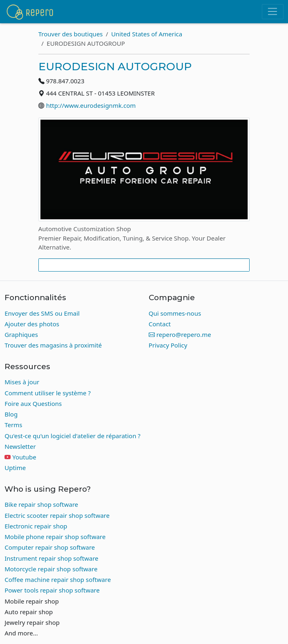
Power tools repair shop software (52, 590)
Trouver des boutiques (71, 34)
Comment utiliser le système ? (48, 393)
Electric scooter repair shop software (57, 515)
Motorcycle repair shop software (51, 569)
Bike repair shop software (41, 504)
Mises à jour (22, 382)
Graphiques (21, 334)
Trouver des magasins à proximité (53, 345)
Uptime (15, 468)
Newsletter (20, 446)
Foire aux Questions (33, 403)
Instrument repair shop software (51, 558)
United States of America (147, 34)
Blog (11, 414)
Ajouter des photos (32, 324)
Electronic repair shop (36, 526)
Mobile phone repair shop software (55, 537)
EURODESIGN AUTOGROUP (115, 67)
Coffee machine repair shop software (58, 579)
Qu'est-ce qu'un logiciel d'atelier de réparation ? (73, 436)
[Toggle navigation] (273, 12)
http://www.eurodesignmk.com (91, 105)
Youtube (24, 457)
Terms (13, 425)
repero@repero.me (180, 334)
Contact (160, 324)
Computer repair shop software (50, 547)
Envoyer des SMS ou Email (42, 313)
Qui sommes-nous (175, 313)
